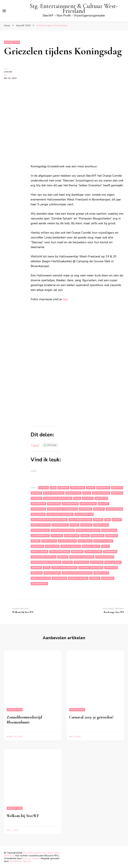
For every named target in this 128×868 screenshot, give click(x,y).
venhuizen (111, 568)
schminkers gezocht (43, 557)
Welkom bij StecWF (23, 816)
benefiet (117, 488)
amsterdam (78, 488)
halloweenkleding (80, 520)
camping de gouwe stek (58, 498)
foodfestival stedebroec (62, 509)
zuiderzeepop (39, 584)
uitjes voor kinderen (64, 568)
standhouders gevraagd (46, 562)
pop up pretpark (60, 552)
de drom (88, 498)
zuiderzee (108, 578)
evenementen (70, 504)
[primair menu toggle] (4, 11)
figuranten (38, 509)
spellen (63, 557)
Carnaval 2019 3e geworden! (91, 717)
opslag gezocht (71, 546)
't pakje (43, 488)
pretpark (77, 552)
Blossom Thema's (31, 858)
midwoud (112, 536)
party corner (39, 552)
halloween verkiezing (60, 514)
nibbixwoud (49, 541)
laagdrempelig (40, 536)
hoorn (74, 525)
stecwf (67, 562)
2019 (53, 488)
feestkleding (88, 504)
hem (107, 520)
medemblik (97, 536)
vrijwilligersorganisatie (77, 573)
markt (85, 536)
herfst (117, 520)
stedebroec (81, 562)
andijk (91, 488)
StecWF (8, 72)
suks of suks (113, 562)
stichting (97, 562)
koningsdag (109, 530)
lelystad (57, 536)
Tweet (35, 445)
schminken (110, 552)
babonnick (103, 488)
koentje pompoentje (88, 530)
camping (36, 498)
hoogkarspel (60, 525)
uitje (47, 568)
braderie (117, 493)
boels (87, 493)
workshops (59, 578)
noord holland (103, 541)
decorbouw (38, 504)
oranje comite (91, 546)
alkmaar (63, 488)
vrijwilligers (52, 573)
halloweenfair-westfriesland (49, 520)
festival (103, 504)
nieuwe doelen (67, 541)
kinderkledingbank (63, 530)
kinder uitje (101, 525)
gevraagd (85, 509)
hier (65, 299)
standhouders (105, 557)
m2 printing (72, 536)
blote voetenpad (54, 493)
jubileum (86, 525)
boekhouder (73, 493)
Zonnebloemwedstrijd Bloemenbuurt (24, 720)
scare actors (93, 552)
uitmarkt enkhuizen (91, 568)
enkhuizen (54, 504)
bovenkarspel (101, 493)
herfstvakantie (41, 525)
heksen (98, 520)
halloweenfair (84, 514)
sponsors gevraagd (82, 557)
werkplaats (101, 573)
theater (36, 568)
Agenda (26, 861)
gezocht (99, 509)
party (105, 546)
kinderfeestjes (40, 530)
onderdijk (37, 546)
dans (77, 498)
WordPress (15, 861)
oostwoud (52, 546)
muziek (36, 541)
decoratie (101, 498)
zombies (95, 578)
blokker (36, 493)
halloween (38, 514)
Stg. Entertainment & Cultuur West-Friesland (74, 8)
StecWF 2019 (12, 42)
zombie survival (78, 578)
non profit (85, 541)
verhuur (37, 573)
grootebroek (114, 509)
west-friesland (41, 578)
